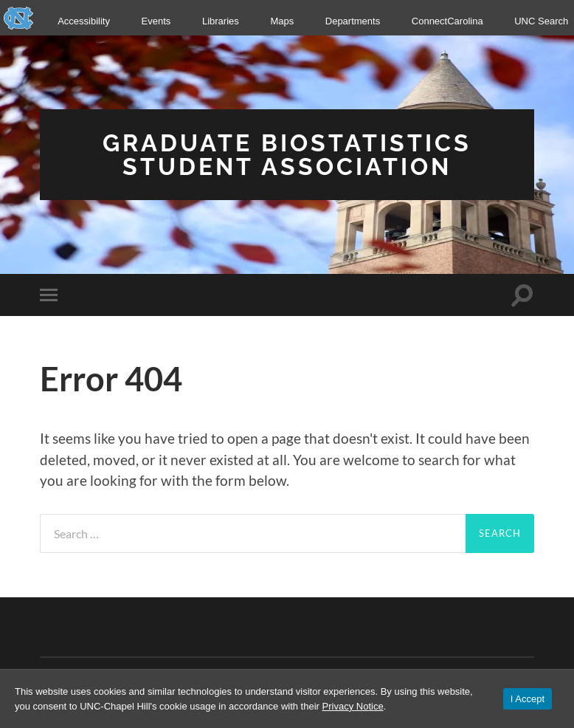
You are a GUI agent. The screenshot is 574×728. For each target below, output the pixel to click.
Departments (353, 21)
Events (156, 21)
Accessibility (84, 21)
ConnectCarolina (447, 21)
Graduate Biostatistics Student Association (287, 155)
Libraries (221, 21)
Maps (282, 21)
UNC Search (541, 21)
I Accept (528, 699)
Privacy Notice (353, 706)
